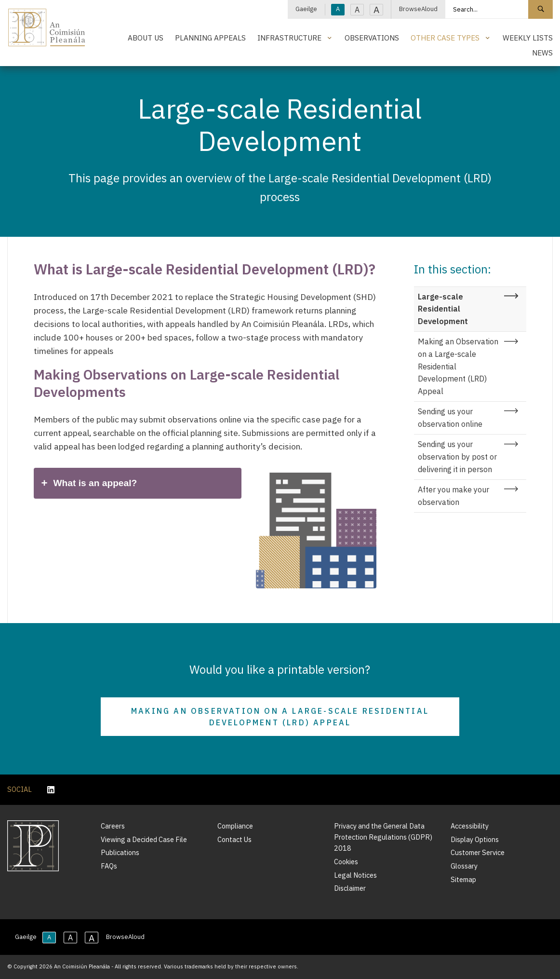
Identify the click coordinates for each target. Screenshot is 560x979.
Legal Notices (355, 875)
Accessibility (470, 826)
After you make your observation (453, 496)
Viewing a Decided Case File (144, 839)
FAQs (109, 866)
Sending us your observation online (450, 418)
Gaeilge (306, 9)
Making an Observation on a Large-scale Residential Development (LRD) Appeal (458, 366)
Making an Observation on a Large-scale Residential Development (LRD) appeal (280, 717)
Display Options (475, 839)
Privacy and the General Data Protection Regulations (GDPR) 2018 (383, 837)
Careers (113, 826)
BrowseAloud (418, 9)
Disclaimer (350, 888)
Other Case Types (445, 38)
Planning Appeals (210, 38)
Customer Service (478, 852)
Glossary (464, 866)
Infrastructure (289, 38)
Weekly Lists (528, 38)
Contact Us (234, 839)
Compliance (235, 826)
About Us (146, 38)
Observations (372, 38)
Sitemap (463, 879)
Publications (120, 852)
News (542, 53)
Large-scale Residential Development (443, 309)
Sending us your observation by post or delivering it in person (457, 456)
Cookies (346, 862)
